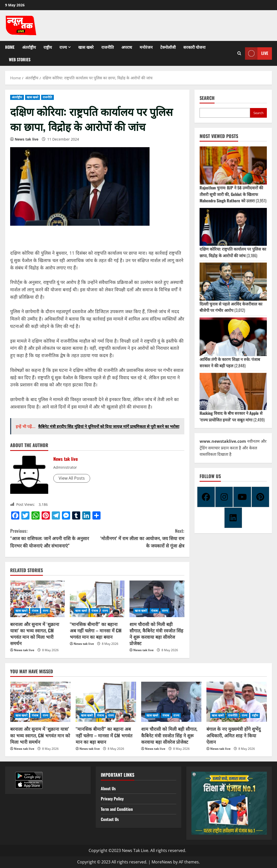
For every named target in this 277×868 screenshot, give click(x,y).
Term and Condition (117, 809)
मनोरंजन (146, 47)
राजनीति (108, 47)
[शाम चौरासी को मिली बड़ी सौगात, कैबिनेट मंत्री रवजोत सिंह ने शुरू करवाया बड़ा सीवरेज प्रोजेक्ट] (157, 599)
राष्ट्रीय (48, 47)
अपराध (127, 47)
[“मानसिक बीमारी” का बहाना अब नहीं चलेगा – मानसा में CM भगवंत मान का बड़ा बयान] (97, 599)
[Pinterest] (260, 497)
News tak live (27, 139)
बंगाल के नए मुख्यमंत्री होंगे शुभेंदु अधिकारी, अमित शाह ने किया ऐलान (234, 735)
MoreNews (162, 862)
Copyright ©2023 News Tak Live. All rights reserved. (137, 850)
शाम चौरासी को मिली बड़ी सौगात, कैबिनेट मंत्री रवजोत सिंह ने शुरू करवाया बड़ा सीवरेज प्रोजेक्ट (156, 634)
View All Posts (72, 478)
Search (207, 98)
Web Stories (20, 59)
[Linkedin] (233, 518)
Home (10, 47)
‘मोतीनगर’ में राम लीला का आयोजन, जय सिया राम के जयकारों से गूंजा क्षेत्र (141, 538)
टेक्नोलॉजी (168, 47)
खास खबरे (86, 47)
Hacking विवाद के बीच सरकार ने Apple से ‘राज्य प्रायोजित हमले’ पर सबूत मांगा (231, 416)
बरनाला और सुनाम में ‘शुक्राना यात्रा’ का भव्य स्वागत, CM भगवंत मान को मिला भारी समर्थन (35, 634)
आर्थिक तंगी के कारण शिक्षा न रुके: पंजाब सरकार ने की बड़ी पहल (230, 362)
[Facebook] (206, 497)
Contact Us (110, 819)
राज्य (63, 47)
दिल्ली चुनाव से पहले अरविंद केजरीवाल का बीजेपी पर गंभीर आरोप (231, 307)
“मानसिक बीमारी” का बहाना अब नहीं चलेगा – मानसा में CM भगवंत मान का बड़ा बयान (96, 630)
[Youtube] (242, 497)
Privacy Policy (112, 799)
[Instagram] (224, 497)
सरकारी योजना (194, 47)
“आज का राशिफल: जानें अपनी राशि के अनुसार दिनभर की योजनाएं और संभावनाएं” (54, 538)
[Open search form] (239, 53)
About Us (108, 788)
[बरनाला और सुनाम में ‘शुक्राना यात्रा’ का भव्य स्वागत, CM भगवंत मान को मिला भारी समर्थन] (37, 599)
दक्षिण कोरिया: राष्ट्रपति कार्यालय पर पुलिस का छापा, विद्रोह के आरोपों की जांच (233, 252)
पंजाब (35, 611)
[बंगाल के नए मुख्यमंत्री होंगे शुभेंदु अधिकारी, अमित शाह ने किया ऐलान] (237, 702)
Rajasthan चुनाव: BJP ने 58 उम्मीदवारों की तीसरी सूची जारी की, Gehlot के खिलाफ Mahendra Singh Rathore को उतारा (231, 194)
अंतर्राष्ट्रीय (29, 47)
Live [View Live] (257, 54)
